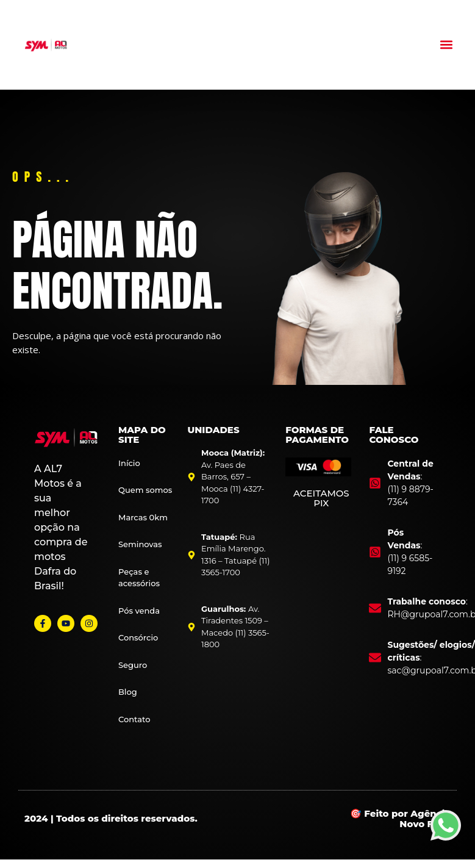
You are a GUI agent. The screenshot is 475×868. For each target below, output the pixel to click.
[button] (447, 45)
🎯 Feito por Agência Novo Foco (400, 819)
